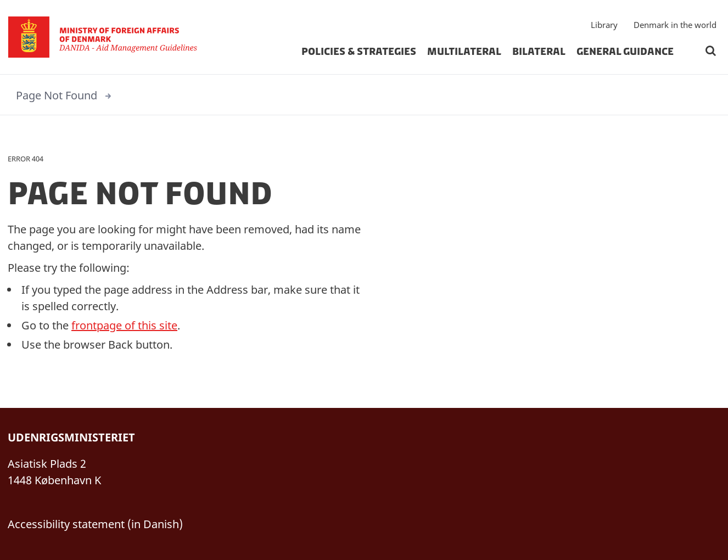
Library (604, 25)
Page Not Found (57, 95)
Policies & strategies (359, 52)
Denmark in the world (675, 25)
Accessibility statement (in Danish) (95, 524)
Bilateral (539, 52)
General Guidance (625, 52)
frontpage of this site (124, 325)
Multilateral (464, 52)
